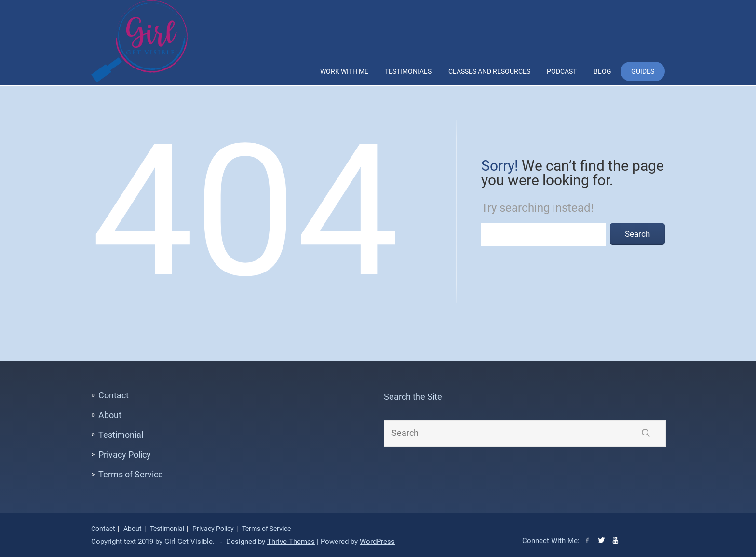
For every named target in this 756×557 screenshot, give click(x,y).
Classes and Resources (489, 71)
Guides (643, 71)
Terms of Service (131, 474)
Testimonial (121, 435)
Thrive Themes (291, 542)
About (110, 415)
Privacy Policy (125, 455)
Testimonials (408, 71)
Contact (114, 395)
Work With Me (344, 71)
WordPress (377, 542)
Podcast (562, 71)
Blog (602, 71)
